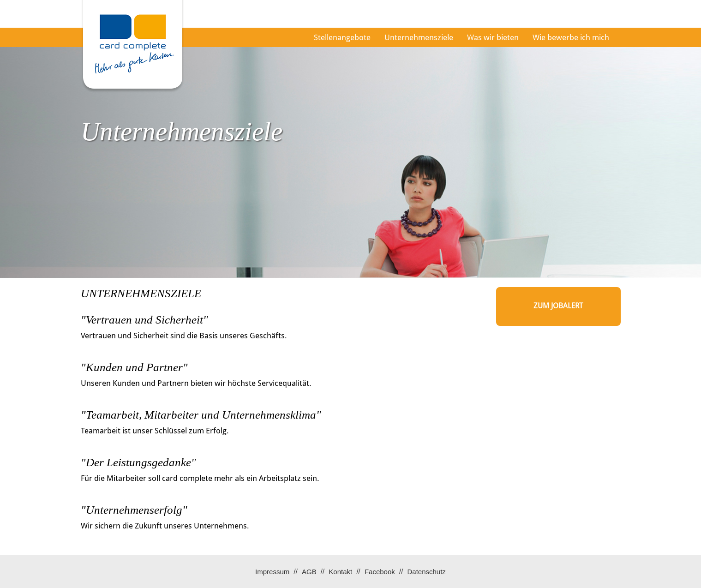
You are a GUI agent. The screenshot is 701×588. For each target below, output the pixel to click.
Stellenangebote (342, 37)
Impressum (272, 572)
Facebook (380, 572)
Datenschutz (426, 572)
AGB (309, 572)
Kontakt (340, 572)
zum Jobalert (558, 306)
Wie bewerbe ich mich (571, 37)
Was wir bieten (493, 37)
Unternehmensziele (419, 37)
